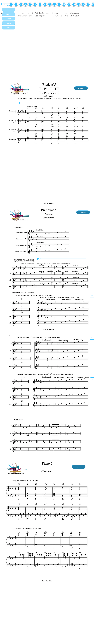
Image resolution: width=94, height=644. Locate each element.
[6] (35, 4)
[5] (30, 4)
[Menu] (9, 10)
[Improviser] (9, 14)
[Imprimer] (81, 88)
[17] (88, 4)
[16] (83, 4)
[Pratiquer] (9, 23)
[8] (45, 4)
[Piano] (9, 28)
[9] (50, 4)
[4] (26, 4)
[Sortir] (9, 5)
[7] (40, 4)
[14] (74, 4)
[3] (21, 4)
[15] (79, 4)
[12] (64, 4)
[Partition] (9, 19)
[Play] (20, 103)
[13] (69, 4)
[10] (54, 4)
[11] (59, 4)
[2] (16, 4)
